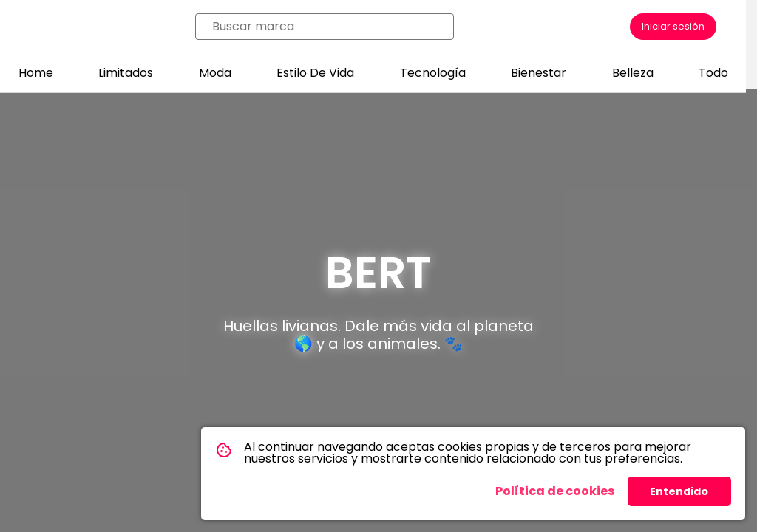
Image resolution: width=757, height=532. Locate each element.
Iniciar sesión (673, 26)
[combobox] (329, 27)
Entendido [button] (679, 491)
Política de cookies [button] (555, 491)
